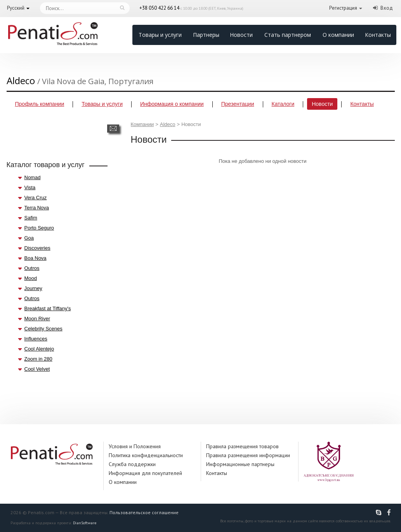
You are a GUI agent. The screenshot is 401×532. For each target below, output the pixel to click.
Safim (31, 218)
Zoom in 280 (38, 359)
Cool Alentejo (39, 349)
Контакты (378, 35)
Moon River (37, 319)
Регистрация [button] (343, 8)
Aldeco (168, 124)
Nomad (33, 177)
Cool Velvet (37, 369)
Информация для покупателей (145, 473)
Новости (241, 35)
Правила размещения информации (248, 455)
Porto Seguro (39, 228)
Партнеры (206, 35)
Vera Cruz (36, 198)
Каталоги (283, 104)
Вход (387, 8)
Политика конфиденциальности (146, 455)
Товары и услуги (160, 35)
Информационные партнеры (240, 464)
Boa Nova (36, 258)
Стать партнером (288, 35)
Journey (33, 288)
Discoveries (37, 248)
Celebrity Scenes (43, 329)
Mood (31, 278)
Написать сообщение (113, 129)
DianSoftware (85, 523)
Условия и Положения (135, 446)
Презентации (238, 104)
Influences (36, 339)
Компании (142, 124)
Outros (32, 268)
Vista (30, 187)
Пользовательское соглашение (144, 512)
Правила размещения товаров (242, 446)
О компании (338, 35)
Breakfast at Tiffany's (48, 308)
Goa (29, 238)
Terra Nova (37, 208)
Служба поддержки (132, 464)
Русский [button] (16, 8)
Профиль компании (40, 104)
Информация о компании (172, 104)
